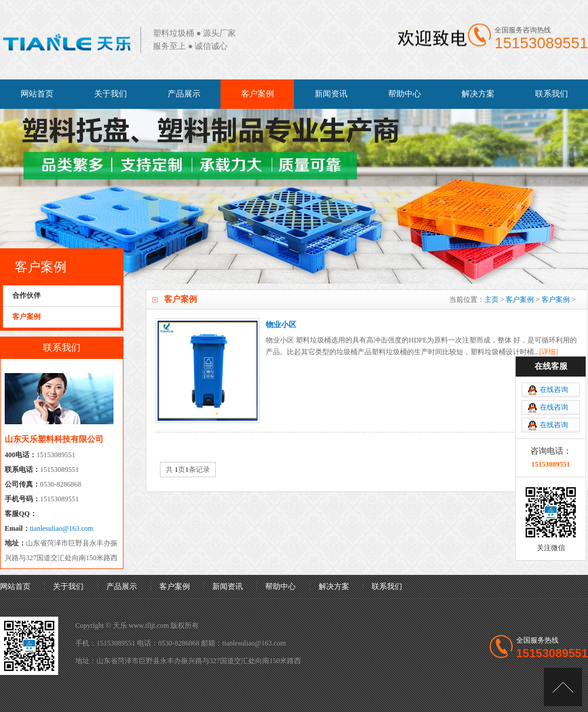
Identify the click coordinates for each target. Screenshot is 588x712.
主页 (492, 300)
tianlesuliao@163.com (62, 528)
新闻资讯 (331, 94)
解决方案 (478, 94)
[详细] (549, 352)
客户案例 (258, 94)
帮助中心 (405, 94)
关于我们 (111, 94)
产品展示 (184, 94)
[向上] (563, 687)
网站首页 (37, 94)
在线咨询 (554, 390)
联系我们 (552, 94)
